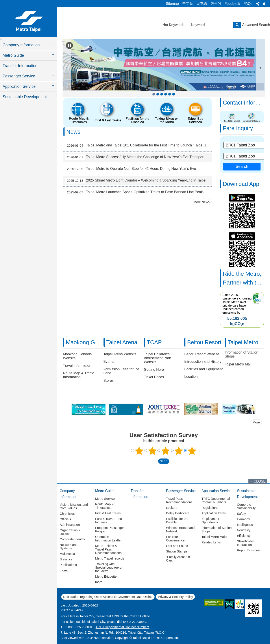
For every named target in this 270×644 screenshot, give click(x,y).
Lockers (172, 508)
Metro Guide (105, 491)
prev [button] (67, 68)
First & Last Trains (108, 513)
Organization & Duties (70, 532)
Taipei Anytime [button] (162, 94)
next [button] (260, 68)
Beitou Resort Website (202, 354)
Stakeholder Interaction (245, 543)
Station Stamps (177, 551)
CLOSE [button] (260, 481)
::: (5, 3)
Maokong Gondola (89, 342)
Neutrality (244, 530)
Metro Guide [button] (13, 55)
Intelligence (245, 525)
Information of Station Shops (217, 530)
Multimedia (67, 554)
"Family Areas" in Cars (178, 559)
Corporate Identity (72, 539)
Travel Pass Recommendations (179, 500)
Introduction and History (203, 362)
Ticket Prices (154, 377)
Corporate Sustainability (246, 506)
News (73, 132)
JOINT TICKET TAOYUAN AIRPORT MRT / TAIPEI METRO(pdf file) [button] (170, 94)
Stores (109, 381)
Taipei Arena (122, 342)
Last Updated (70, 605)
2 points (152, 451)
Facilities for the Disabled (177, 520)
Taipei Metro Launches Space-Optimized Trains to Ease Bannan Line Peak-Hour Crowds (138, 192)
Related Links (211, 542)
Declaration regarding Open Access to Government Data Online (108, 597)
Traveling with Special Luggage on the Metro (109, 567)
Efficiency (244, 536)
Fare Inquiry (238, 128)
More (256, 422)
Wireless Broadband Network (180, 530)
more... (65, 570)
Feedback (232, 4)
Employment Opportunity (210, 520)
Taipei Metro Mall (238, 364)
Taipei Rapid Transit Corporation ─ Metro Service (29, 21)
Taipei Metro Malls (214, 537)
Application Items (214, 513)
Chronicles (67, 514)
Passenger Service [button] (19, 76)
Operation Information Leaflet (108, 539)
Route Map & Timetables (104, 506)
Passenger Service (181, 491)
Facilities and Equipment (203, 369)
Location (191, 377)
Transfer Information (20, 66)
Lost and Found (177, 546)
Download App (241, 184)
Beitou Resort (204, 342)
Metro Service (105, 499)
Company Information (68, 494)
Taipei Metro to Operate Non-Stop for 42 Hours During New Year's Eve (131, 169)
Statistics (66, 559)
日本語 (202, 3)
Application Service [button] (19, 86)
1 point (139, 451)
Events (109, 362)
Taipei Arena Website (120, 354)
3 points (166, 451)
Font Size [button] (264, 4)
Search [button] (237, 25)
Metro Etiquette (106, 577)
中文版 (188, 3)
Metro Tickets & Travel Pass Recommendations (108, 549)
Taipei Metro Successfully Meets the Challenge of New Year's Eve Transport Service (138, 157)
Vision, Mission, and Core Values (74, 506)
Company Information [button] (21, 45)
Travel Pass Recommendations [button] (166, 94)
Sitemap (172, 4)
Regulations (210, 508)
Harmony (243, 519)
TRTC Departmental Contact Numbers (216, 500)
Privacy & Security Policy (175, 597)
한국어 (216, 3)
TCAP (154, 342)
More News (202, 202)
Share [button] (258, 4)
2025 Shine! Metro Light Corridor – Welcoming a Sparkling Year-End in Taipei (136, 181)
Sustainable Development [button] (25, 97)
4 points (179, 451)
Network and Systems (69, 547)
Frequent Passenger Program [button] (158, 94)
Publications (68, 565)
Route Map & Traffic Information (79, 375)
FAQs (248, 4)
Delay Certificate (178, 513)
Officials (65, 519)
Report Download (249, 550)
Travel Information (77, 366)
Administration (70, 525)
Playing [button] (69, 45)
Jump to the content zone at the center (2, 2)
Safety (241, 514)
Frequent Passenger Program (109, 530)
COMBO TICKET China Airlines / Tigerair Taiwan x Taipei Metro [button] (154, 94)
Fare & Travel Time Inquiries (109, 520)
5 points (192, 451)
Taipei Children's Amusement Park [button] (174, 94)
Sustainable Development (247, 494)
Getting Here (154, 370)
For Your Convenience (175, 539)
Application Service (216, 491)
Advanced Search (256, 25)
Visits (64, 610)
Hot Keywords (174, 25)
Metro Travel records (110, 558)
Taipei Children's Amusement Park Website (157, 358)
